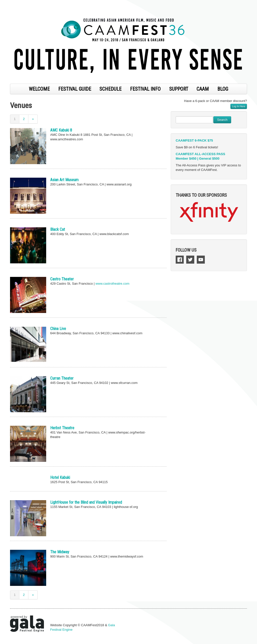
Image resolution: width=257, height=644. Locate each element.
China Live (58, 329)
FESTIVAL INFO (145, 89)
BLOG (223, 89)
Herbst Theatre (62, 428)
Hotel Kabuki (60, 477)
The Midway (60, 552)
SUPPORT (179, 89)
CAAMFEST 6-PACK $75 (194, 140)
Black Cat (58, 229)
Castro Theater (62, 279)
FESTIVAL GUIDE (75, 89)
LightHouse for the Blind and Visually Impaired (86, 502)
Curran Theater (62, 378)
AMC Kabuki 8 (61, 130)
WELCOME (39, 89)
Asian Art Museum (64, 180)
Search (222, 120)
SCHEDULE (110, 89)
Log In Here (239, 106)
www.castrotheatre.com (112, 284)
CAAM (203, 89)
